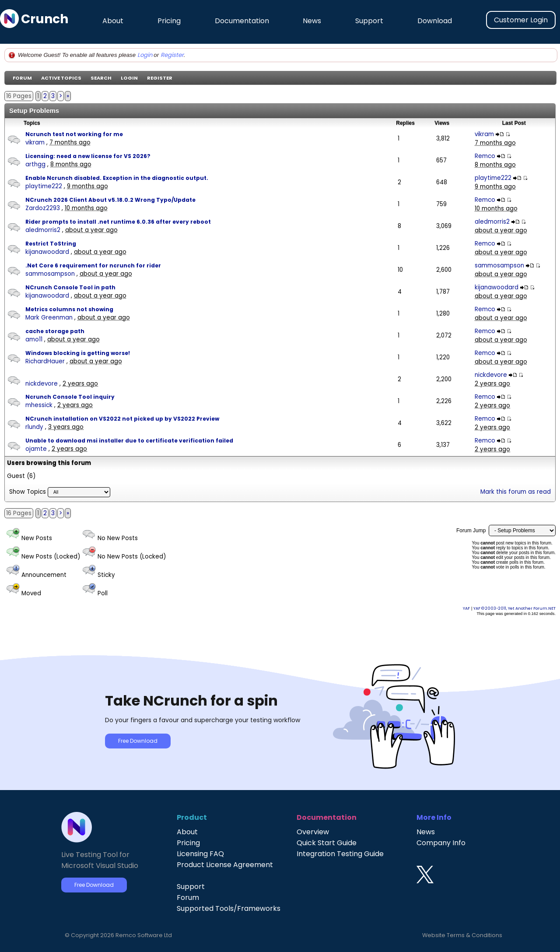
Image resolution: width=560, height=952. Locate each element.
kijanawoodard (47, 252)
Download (435, 21)
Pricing (169, 21)
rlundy (34, 427)
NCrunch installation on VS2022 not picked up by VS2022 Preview (122, 419)
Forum (22, 78)
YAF (466, 608)
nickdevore (42, 384)
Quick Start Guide (327, 843)
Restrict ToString (51, 244)
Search (101, 78)
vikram (35, 142)
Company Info (441, 843)
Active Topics (61, 78)
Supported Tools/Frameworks (229, 908)
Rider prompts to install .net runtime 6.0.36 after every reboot (118, 222)
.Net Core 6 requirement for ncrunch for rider (93, 265)
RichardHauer (45, 361)
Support (369, 21)
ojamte (36, 449)
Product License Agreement (225, 865)
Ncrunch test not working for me (74, 134)
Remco (485, 156)
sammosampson (50, 274)
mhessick (39, 405)
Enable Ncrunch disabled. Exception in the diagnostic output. (117, 178)
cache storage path (55, 331)
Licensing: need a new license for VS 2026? (88, 156)
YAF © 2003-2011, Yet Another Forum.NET (514, 608)
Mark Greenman (49, 318)
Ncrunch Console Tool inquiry (70, 397)
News (312, 21)
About (113, 21)
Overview (313, 832)
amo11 (34, 339)
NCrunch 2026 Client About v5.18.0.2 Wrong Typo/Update (110, 200)
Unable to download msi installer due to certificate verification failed (129, 441)
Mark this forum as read (516, 492)
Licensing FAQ (200, 854)
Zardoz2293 (43, 208)
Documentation (242, 21)
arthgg (35, 164)
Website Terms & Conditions (462, 935)
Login (145, 55)
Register (172, 55)
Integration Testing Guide (340, 854)
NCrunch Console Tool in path (70, 287)
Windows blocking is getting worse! (78, 353)
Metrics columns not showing (69, 309)
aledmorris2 (43, 230)
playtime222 (44, 186)
